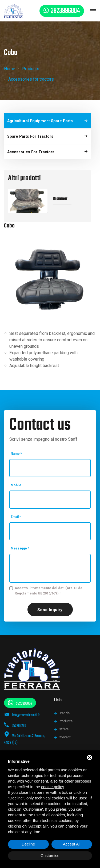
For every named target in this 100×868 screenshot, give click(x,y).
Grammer (60, 194)
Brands (64, 708)
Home (10, 69)
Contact (65, 733)
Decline (28, 844)
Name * (16, 449)
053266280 (19, 721)
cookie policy (53, 787)
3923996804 (65, 11)
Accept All (72, 844)
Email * (16, 512)
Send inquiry (50, 605)
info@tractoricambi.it (26, 711)
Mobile (16, 480)
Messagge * (20, 544)
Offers (64, 725)
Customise (50, 856)
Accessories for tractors (31, 79)
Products (31, 69)
